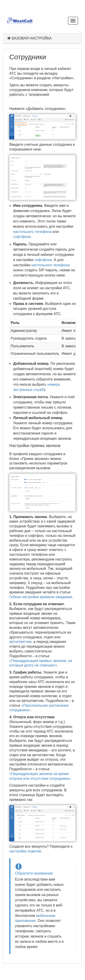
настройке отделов (25, 851)
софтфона (22, 237)
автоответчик (20, 642)
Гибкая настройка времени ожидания (41, 597)
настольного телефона (32, 232)
